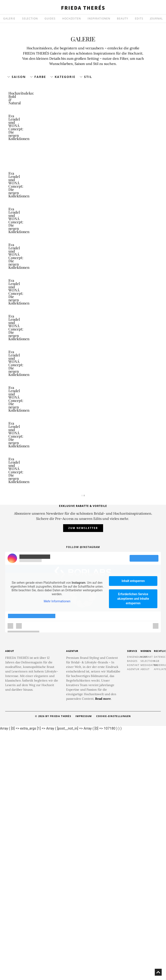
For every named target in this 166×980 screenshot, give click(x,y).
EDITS (139, 19)
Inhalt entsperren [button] (133, 830)
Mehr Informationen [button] (57, 850)
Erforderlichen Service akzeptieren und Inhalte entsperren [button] (133, 848)
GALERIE (9, 19)
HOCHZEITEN (72, 19)
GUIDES (50, 19)
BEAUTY (123, 19)
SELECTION (30, 19)
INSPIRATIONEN (99, 19)
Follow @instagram (83, 796)
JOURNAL (156, 19)
